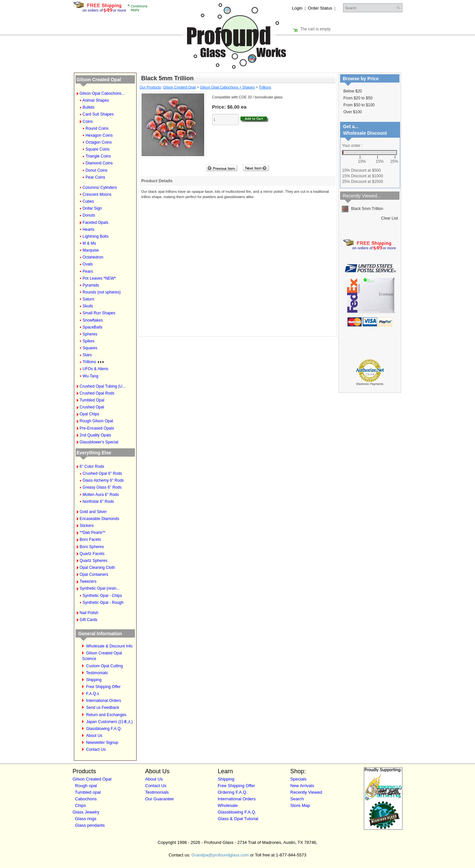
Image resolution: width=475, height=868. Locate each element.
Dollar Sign (92, 208)
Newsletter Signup (102, 743)
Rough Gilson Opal (96, 421)
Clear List (389, 218)
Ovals (88, 264)
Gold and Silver (93, 512)
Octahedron (93, 257)
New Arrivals (302, 786)
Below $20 (353, 91)
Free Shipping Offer (103, 687)
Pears (88, 271)
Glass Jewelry (86, 812)
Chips (80, 805)
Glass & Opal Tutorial (238, 819)
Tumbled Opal (92, 400)
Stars (87, 355)
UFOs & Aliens (95, 369)
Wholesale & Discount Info (109, 646)
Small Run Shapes (99, 313)
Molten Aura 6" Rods (101, 495)
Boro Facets (90, 539)
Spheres (90, 334)
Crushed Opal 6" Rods (102, 473)
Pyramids (91, 285)
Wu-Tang (90, 376)
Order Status (320, 8)
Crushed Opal (92, 407)
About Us (94, 736)
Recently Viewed (306, 792)
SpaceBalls (92, 327)
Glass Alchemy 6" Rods (103, 480)
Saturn (88, 299)
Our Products (150, 87)
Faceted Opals (95, 223)
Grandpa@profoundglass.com (220, 855)
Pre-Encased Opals (97, 428)
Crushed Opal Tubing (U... (102, 386)
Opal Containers (94, 574)
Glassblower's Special (99, 442)
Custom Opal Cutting (104, 666)
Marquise (91, 250)
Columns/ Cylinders (100, 188)
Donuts (89, 215)
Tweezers (88, 581)
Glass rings (86, 819)
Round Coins (97, 128)
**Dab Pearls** (92, 533)
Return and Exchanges (106, 715)
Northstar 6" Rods (98, 502)
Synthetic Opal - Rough (103, 603)
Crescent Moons (97, 194)
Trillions (93, 362)
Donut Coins (96, 170)
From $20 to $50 (358, 98)
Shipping (94, 680)
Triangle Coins (98, 156)
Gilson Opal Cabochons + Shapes (227, 87)
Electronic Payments (370, 384)
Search (297, 799)
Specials (298, 779)
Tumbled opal (88, 792)
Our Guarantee (159, 799)
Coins (88, 122)
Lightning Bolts (95, 236)
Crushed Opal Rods (97, 393)
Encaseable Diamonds (99, 519)
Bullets (88, 107)
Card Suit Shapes (98, 114)
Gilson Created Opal (99, 80)
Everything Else (94, 453)
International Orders (104, 701)
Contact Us (96, 749)
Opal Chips (89, 414)
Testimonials (97, 673)
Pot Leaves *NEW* (99, 278)
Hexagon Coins (99, 135)
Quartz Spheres (93, 561)
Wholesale (228, 805)
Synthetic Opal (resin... (99, 588)
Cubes (88, 201)
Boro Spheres (92, 547)
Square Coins (97, 149)
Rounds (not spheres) (101, 292)
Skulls (88, 306)
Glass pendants (90, 825)
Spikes (88, 341)
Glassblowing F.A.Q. (104, 729)
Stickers (87, 526)
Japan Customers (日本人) (109, 722)
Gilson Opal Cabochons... (102, 93)
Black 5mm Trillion (363, 209)
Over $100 (353, 112)
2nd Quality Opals (95, 435)
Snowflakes (93, 320)
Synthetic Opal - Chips (102, 596)
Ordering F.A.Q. (233, 792)
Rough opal (86, 786)
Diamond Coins (99, 163)
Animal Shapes (96, 100)
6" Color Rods (92, 467)
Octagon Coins (98, 142)
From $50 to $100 (359, 105)
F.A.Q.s (93, 694)
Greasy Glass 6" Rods (102, 487)
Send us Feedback (103, 708)
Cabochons (86, 799)
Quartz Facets (92, 554)
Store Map (300, 805)
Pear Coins (95, 177)
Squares (90, 348)
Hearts (88, 229)
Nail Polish (89, 613)
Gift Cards (88, 620)
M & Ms (89, 243)
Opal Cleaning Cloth (97, 568)
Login (297, 8)
